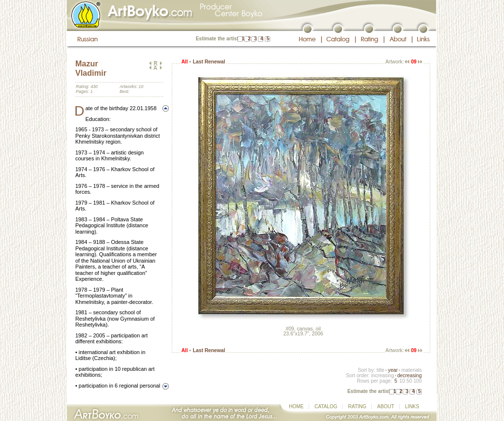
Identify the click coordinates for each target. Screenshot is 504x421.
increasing (383, 376)
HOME (296, 406)
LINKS (412, 406)
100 (418, 381)
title (380, 370)
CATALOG (326, 406)
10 (402, 381)
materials (411, 370)
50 (409, 381)
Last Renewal (209, 62)
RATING (357, 406)
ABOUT (385, 406)
